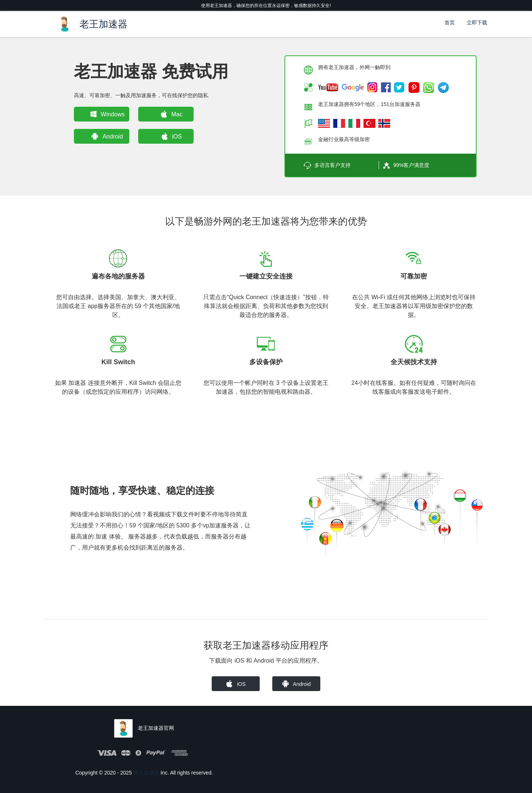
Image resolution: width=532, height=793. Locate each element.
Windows (106, 114)
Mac (170, 114)
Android (106, 136)
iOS (170, 136)
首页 (450, 23)
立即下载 (477, 23)
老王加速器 (146, 773)
